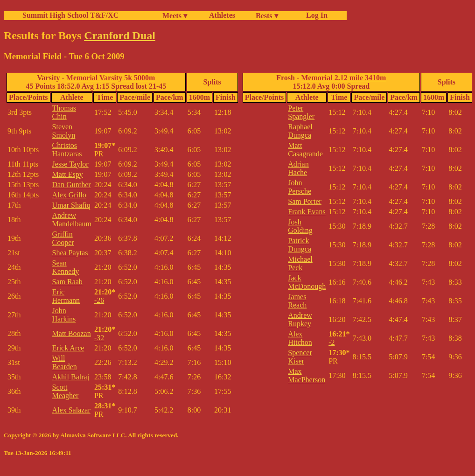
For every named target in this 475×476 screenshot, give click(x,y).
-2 (332, 342)
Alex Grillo (69, 195)
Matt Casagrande (305, 150)
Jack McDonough (307, 282)
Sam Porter (305, 201)
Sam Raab (67, 282)
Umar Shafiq (71, 205)
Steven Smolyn (64, 131)
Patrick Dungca (300, 245)
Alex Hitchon (300, 338)
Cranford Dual (120, 35)
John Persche (300, 187)
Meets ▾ (175, 16)
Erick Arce (68, 348)
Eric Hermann (66, 296)
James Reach (297, 301)
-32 (99, 338)
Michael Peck (300, 263)
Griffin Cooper (63, 238)
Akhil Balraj (71, 377)
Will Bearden (65, 362)
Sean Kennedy (66, 267)
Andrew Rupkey (300, 319)
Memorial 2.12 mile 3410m (343, 78)
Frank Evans (307, 212)
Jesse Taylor (70, 164)
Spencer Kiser (300, 357)
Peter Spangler (301, 112)
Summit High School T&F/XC (70, 15)
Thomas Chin (64, 112)
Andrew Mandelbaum (72, 220)
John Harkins (64, 315)
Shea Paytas (70, 253)
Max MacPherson (307, 375)
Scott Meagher (66, 391)
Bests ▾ (267, 16)
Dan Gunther (72, 185)
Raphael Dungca (300, 131)
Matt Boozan (72, 333)
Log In (315, 15)
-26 (99, 300)
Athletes (222, 15)
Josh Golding (300, 226)
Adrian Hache (298, 168)
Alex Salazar (71, 410)
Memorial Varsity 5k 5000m (111, 78)
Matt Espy (68, 174)
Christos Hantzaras (67, 150)
